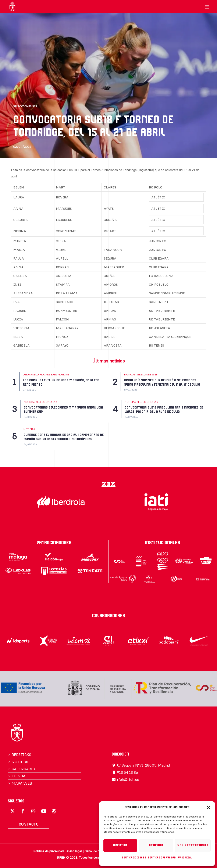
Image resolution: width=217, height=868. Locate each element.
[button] (209, 808)
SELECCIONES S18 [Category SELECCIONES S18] (147, 374)
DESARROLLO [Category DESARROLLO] (31, 374)
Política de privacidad (162, 858)
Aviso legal (185, 858)
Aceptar (120, 845)
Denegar (156, 845)
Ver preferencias (193, 845)
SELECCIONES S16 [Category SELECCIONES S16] (147, 402)
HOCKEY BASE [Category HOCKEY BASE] (48, 374)
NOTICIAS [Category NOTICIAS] (63, 374)
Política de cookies (134, 858)
